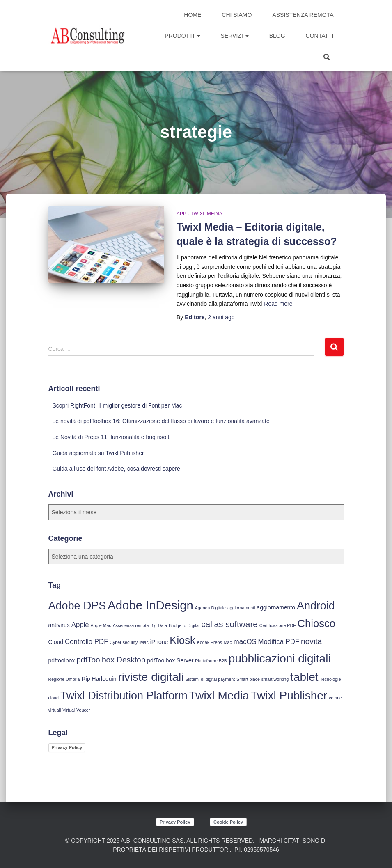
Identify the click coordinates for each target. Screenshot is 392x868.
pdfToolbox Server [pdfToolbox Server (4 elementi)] (170, 660)
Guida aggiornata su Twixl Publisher (98, 453)
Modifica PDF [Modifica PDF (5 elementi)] (279, 642)
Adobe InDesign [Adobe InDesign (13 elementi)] (150, 605)
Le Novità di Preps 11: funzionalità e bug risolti (112, 437)
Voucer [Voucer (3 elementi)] (83, 710)
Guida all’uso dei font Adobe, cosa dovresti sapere (116, 469)
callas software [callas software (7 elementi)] (229, 624)
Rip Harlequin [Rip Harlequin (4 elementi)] (99, 679)
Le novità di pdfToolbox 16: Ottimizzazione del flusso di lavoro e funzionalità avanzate (161, 421)
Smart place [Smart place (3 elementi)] (248, 679)
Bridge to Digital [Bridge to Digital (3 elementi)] (184, 625)
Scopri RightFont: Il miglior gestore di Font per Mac (117, 405)
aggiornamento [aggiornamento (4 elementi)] (276, 607)
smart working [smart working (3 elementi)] (275, 679)
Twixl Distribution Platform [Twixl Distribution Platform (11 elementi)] (124, 696)
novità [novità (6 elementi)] (311, 641)
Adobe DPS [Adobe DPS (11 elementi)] (77, 606)
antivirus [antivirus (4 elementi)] (59, 625)
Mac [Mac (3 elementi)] (228, 642)
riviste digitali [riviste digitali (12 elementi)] (151, 677)
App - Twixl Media (199, 214)
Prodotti (182, 36)
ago (221, 317)
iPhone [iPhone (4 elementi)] (159, 642)
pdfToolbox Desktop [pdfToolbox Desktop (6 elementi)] (111, 660)
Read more (278, 304)
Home (193, 15)
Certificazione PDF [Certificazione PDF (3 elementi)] (278, 625)
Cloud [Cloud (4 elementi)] (56, 642)
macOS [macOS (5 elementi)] (245, 642)
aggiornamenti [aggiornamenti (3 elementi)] (241, 608)
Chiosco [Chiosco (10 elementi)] (316, 623)
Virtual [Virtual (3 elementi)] (69, 710)
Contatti (320, 36)
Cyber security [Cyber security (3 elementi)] (124, 642)
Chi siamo (237, 15)
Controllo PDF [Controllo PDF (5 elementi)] (86, 642)
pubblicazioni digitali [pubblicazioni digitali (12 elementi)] (280, 658)
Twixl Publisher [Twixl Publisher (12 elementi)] (289, 695)
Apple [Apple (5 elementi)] (80, 625)
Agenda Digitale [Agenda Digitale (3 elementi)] (210, 608)
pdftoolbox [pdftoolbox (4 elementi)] (62, 660)
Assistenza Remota (303, 15)
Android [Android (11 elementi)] (316, 606)
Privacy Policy (67, 747)
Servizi (235, 36)
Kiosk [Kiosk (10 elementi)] (182, 640)
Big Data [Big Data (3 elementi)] (159, 625)
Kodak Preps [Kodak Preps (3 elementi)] (210, 642)
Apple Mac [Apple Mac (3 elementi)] (101, 625)
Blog (277, 36)
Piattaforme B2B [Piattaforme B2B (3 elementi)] (211, 661)
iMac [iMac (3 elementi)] (144, 642)
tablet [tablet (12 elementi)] (304, 677)
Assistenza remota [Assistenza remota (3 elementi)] (131, 625)
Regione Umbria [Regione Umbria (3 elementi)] (64, 679)
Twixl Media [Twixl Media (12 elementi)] (219, 695)
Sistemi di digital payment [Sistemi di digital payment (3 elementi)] (210, 679)
